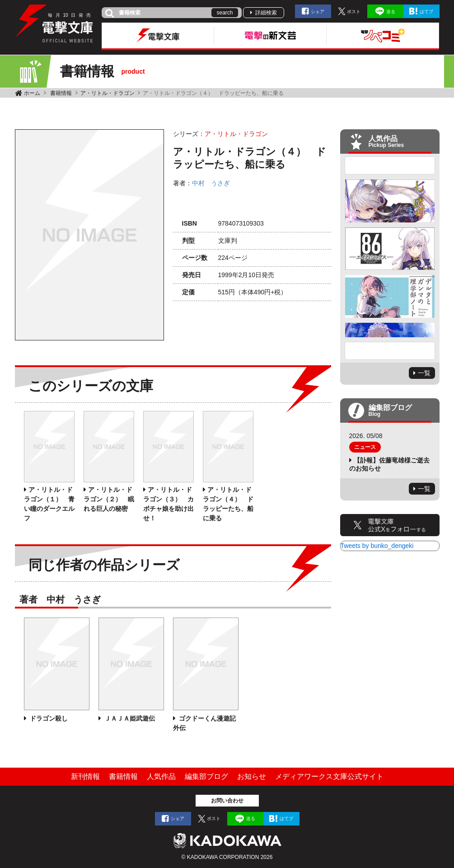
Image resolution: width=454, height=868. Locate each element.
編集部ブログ (206, 776)
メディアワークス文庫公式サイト (329, 776)
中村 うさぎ (211, 183)
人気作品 (161, 776)
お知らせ (252, 776)
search (225, 13)
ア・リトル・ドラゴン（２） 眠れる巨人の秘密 (109, 499)
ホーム (32, 93)
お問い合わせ (227, 801)
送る (391, 12)
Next (390, 351)
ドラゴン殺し (48, 718)
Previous (390, 165)
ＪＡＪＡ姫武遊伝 (129, 718)
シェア (318, 12)
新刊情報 (85, 776)
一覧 (424, 373)
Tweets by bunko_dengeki (377, 546)
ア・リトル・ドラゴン (108, 93)
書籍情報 (61, 93)
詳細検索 (266, 13)
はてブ (426, 12)
